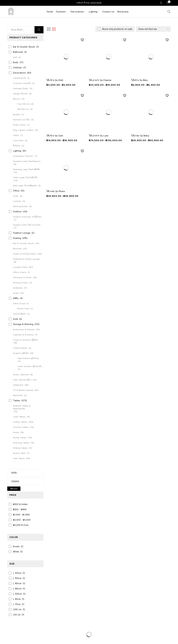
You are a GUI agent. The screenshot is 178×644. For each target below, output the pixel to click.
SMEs (16, 298)
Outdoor (17, 211)
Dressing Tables (21, 443)
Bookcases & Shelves (24, 329)
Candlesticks (20, 78)
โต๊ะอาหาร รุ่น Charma (100, 80)
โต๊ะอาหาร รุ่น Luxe (99, 136)
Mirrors (17, 99)
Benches (17, 249)
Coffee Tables (20, 422)
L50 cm (17, 615)
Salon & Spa (19, 303)
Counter (17, 201)
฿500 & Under (20, 504)
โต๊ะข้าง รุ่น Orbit (55, 80)
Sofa (16, 319)
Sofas (16, 293)
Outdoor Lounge (22, 233)
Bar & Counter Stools (24, 47)
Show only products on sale (117, 29)
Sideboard (18, 385)
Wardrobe (18, 395)
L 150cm (17, 578)
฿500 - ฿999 (20, 509)
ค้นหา (39, 30)
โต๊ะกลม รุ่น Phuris (56, 191)
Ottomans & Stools (22, 277)
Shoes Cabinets (21, 375)
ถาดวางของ (18, 140)
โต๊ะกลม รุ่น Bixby (140, 136)
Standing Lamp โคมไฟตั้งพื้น (27, 169)
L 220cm (17, 594)
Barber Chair (23, 309)
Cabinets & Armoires (23, 335)
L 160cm (17, 583)
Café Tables (19, 417)
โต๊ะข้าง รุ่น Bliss (140, 80)
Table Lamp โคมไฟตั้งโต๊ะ (25, 177)
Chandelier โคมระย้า (23, 156)
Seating (17, 238)
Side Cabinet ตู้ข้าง (22, 380)
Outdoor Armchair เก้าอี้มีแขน (27, 217)
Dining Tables (20, 438)
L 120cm (17, 573)
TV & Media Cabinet (23, 390)
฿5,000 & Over (21, 525)
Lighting (17, 151)
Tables (17, 400)
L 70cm (17, 604)
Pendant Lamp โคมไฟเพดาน (27, 161)
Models (17, 114)
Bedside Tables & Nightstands (22, 407)
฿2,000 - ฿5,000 (22, 520)
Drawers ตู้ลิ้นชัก (21, 353)
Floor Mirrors (24, 104)
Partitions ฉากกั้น (21, 120)
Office (16, 191)
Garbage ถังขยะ (21, 88)
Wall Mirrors (23, 109)
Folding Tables (20, 448)
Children (17, 68)
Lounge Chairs (20, 267)
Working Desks (21, 206)
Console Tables (21, 427)
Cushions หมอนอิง (22, 83)
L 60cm (17, 599)
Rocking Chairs (21, 283)
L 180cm (17, 589)
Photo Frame (19, 125)
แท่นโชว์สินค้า (20, 314)
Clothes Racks (20, 348)
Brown (16, 546)
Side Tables (19, 458)
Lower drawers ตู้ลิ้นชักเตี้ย (30, 366)
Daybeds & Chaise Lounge (26, 259)
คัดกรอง (14, 489)
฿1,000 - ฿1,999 (21, 515)
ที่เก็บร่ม (17, 146)
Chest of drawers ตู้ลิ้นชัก (26, 340)
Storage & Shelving (23, 324)
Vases (16, 135)
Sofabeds (18, 288)
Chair (16, 196)
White (16, 552)
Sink (15, 57)
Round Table (19, 453)
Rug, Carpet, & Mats (23, 130)
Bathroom (18, 52)
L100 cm (17, 609)
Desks (16, 432)
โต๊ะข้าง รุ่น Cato (55, 136)
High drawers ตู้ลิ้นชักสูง (28, 358)
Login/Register (161, 3)
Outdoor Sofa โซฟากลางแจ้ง (27, 225)
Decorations (19, 73)
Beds (16, 62)
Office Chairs (20, 272)
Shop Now (96, 3)
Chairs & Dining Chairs (25, 254)
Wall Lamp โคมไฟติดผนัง (25, 186)
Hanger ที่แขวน (20, 94)
